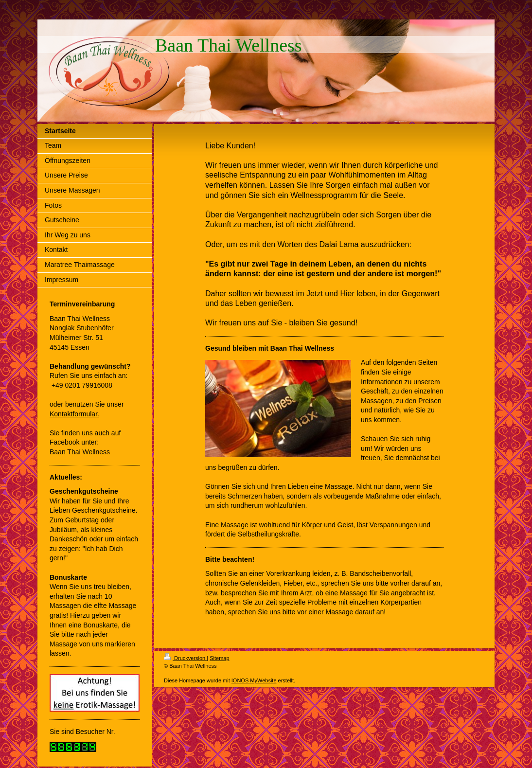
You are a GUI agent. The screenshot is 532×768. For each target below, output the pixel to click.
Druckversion (185, 658)
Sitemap (219, 658)
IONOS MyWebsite (254, 680)
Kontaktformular (73, 414)
